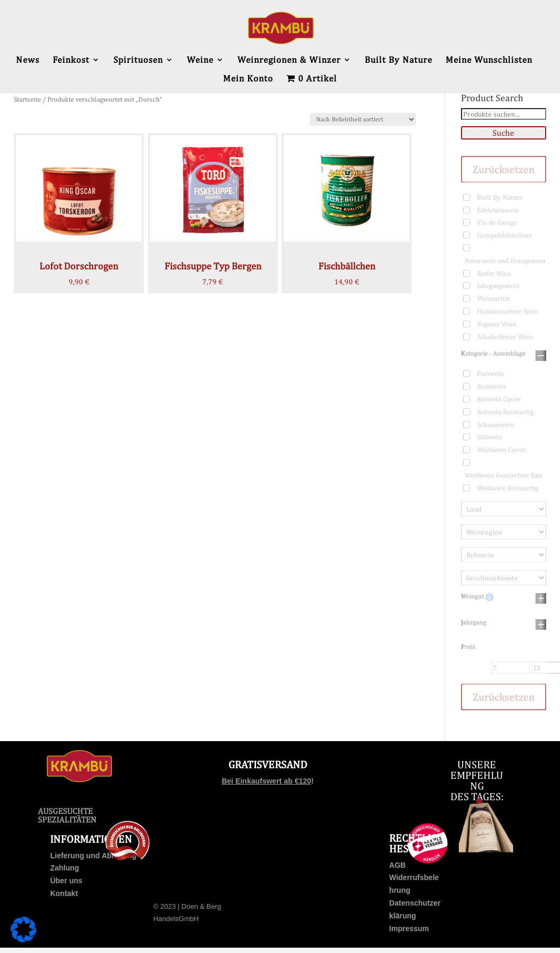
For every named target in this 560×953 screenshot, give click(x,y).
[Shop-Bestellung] (363, 119)
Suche (503, 133)
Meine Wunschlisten (489, 60)
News (28, 60)
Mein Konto (248, 79)
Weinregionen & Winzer (289, 60)
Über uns (66, 881)
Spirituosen (138, 60)
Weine (200, 60)
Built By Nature (398, 60)
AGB (397, 865)
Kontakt (64, 893)
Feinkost (71, 60)
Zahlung (64, 868)
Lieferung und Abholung (93, 856)
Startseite (27, 99)
